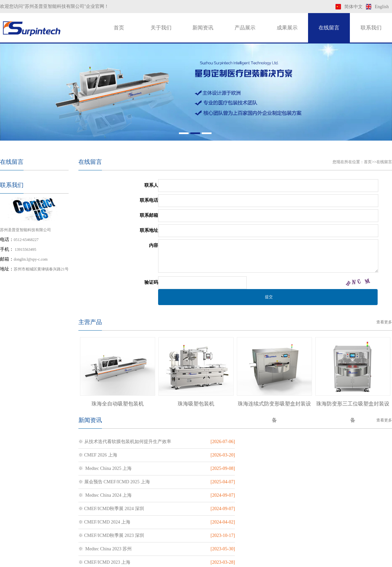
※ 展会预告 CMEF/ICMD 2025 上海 (274, 455)
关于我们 (161, 28)
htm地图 (341, 560)
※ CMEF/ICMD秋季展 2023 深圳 (271, 482)
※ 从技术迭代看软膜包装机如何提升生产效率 (125, 442)
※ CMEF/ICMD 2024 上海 (104, 482)
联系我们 (371, 28)
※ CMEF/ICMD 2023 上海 (264, 495)
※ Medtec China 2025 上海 (105, 455)
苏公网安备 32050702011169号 (267, 542)
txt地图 (358, 560)
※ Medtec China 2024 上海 (105, 468)
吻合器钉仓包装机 (133, 560)
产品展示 (245, 28)
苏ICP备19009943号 (224, 542)
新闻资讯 (203, 28)
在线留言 (329, 28)
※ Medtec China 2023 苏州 (105, 495)
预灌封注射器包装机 (89, 560)
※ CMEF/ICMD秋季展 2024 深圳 (271, 468)
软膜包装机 (199, 560)
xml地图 (324, 560)
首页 (119, 28)
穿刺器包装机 (169, 560)
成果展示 (287, 28)
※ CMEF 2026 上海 (258, 442)
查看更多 (384, 322)
